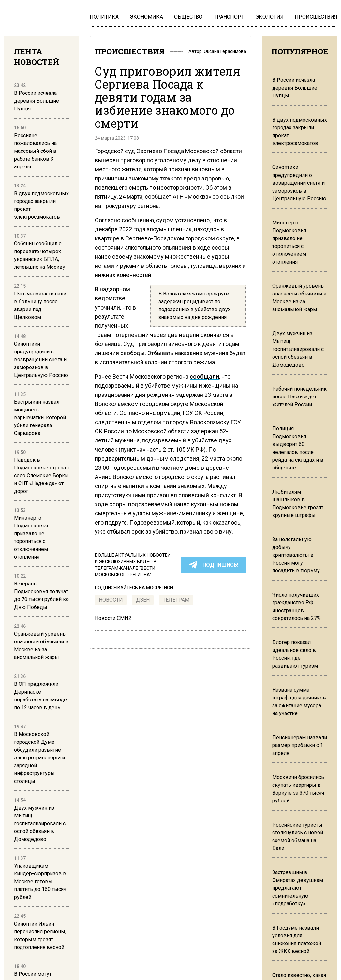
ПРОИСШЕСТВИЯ (130, 51)
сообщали (204, 376)
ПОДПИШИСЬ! (214, 565)
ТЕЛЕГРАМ (176, 600)
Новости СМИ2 (113, 618)
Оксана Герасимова (225, 51)
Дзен (143, 600)
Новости (111, 600)
